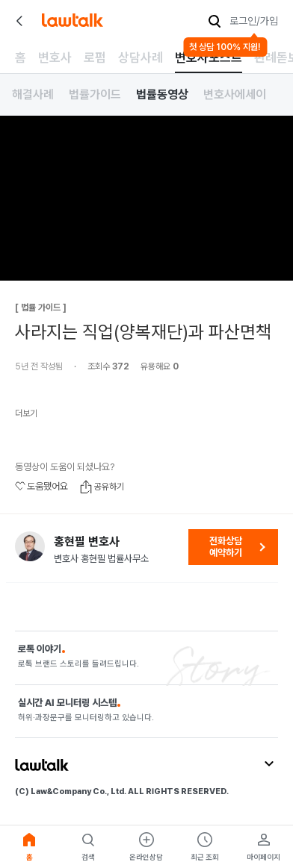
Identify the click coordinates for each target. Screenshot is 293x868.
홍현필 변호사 (87, 542)
